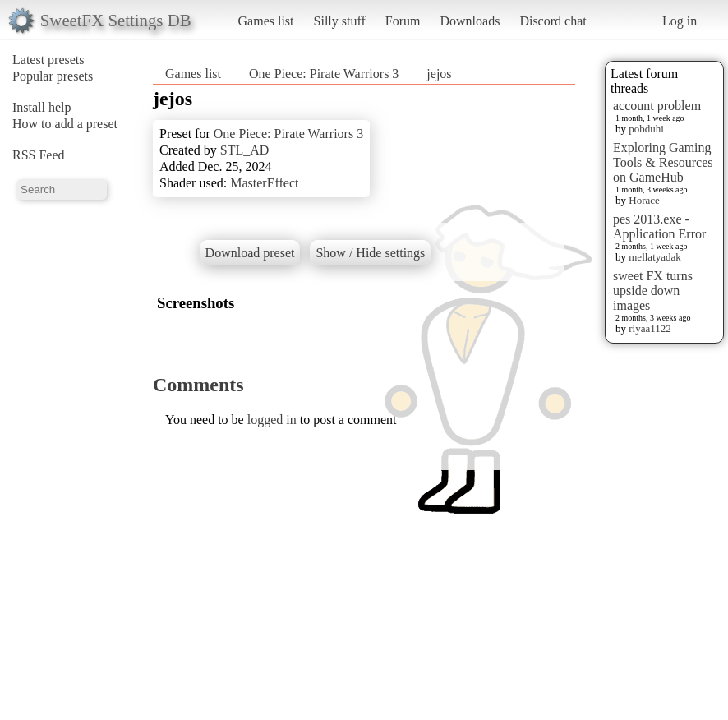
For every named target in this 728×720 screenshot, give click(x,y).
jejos (439, 74)
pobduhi (646, 129)
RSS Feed (39, 155)
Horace (644, 200)
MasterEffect (264, 183)
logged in (272, 420)
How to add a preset (65, 124)
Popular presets (53, 76)
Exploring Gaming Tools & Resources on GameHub (663, 162)
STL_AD (245, 150)
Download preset (250, 253)
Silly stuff (340, 21)
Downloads (470, 21)
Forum (403, 21)
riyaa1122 (650, 328)
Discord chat (553, 21)
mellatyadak (655, 257)
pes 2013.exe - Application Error (659, 226)
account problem (657, 106)
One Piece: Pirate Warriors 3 (325, 74)
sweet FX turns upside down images (653, 291)
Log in (680, 21)
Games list (266, 21)
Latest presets (48, 60)
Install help (42, 107)
